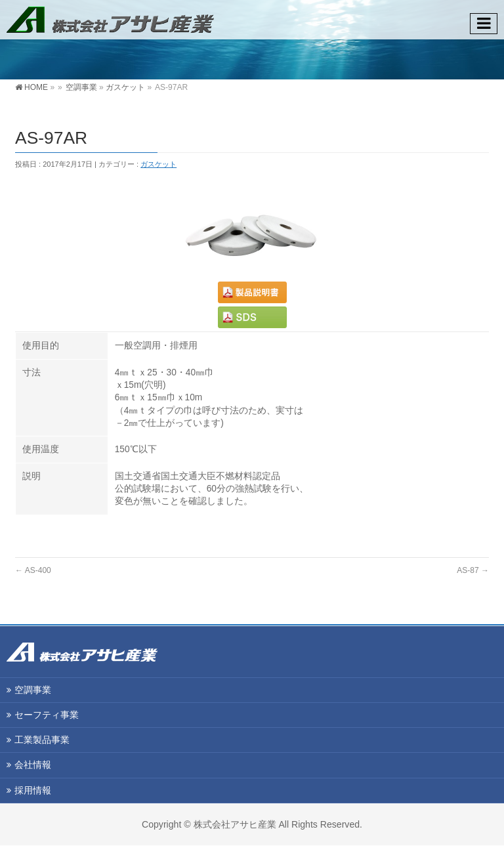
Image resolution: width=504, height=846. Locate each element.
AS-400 (33, 570)
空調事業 (81, 87)
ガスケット (125, 87)
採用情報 (33, 790)
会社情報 (33, 765)
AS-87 (473, 570)
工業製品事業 (42, 740)
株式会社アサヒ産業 (235, 824)
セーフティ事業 (47, 715)
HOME (36, 87)
